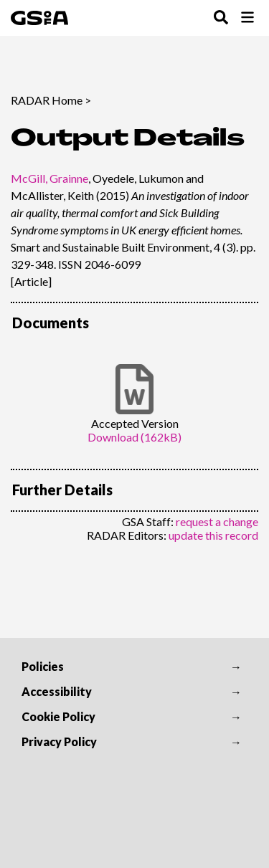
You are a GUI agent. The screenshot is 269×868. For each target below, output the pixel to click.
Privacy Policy (59, 741)
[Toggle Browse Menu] (247, 18)
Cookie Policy (58, 716)
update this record (213, 535)
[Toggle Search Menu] (221, 18)
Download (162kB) (134, 437)
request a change (217, 521)
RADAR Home (47, 100)
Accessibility (57, 691)
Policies (43, 666)
